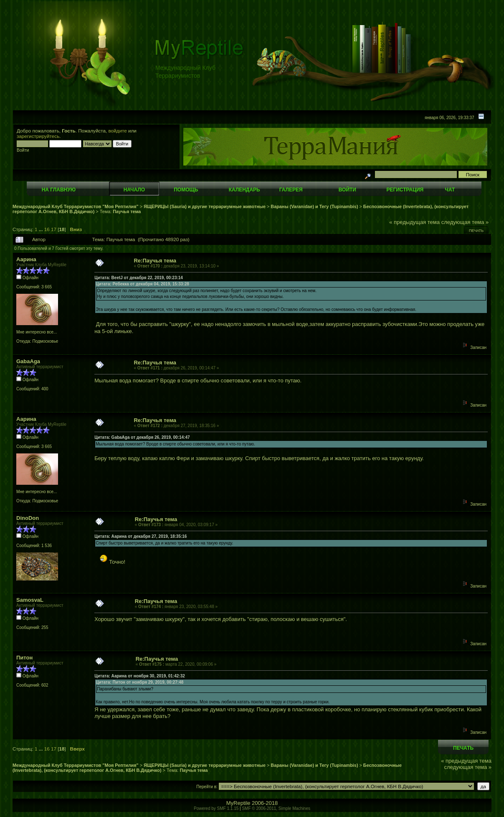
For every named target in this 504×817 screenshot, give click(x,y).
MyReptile (238, 803)
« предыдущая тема (414, 222)
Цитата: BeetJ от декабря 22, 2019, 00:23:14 (139, 278)
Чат (450, 190)
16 (47, 229)
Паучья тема (127, 211)
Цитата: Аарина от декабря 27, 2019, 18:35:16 (141, 536)
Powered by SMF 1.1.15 (216, 808)
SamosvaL (30, 600)
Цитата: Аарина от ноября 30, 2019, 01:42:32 (140, 676)
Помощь (186, 190)
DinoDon (28, 518)
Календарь (244, 190)
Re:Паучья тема (155, 261)
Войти (347, 190)
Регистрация (405, 190)
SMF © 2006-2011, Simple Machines (276, 808)
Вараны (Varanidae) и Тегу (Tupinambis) (314, 206)
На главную (59, 190)
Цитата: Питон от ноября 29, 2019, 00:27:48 (139, 682)
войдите (118, 131)
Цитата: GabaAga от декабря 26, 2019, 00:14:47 (142, 437)
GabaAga (28, 361)
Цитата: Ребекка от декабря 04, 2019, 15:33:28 (142, 284)
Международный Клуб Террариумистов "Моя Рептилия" (76, 206)
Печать (476, 231)
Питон (24, 658)
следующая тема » (465, 222)
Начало (134, 190)
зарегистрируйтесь (38, 136)
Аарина (26, 259)
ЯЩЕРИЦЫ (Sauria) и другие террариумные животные (205, 206)
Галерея (291, 190)
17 (54, 229)
